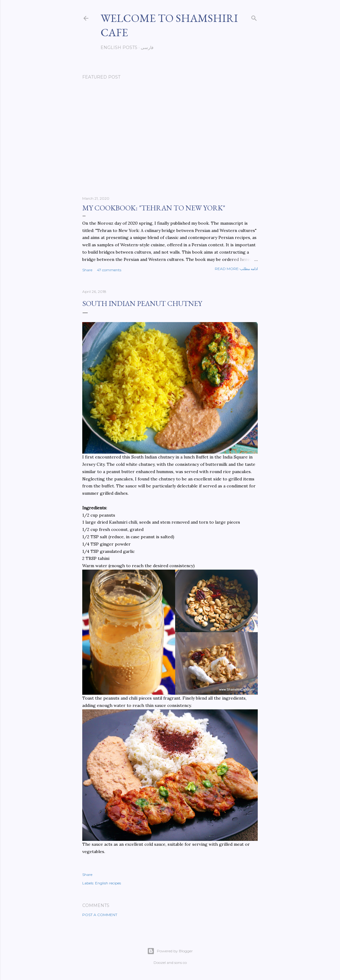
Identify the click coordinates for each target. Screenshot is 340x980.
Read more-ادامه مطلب (236, 269)
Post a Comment (100, 915)
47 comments (109, 270)
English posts (119, 47)
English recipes (108, 883)
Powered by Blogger (170, 951)
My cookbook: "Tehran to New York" (154, 208)
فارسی (147, 47)
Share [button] (87, 270)
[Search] (254, 17)
